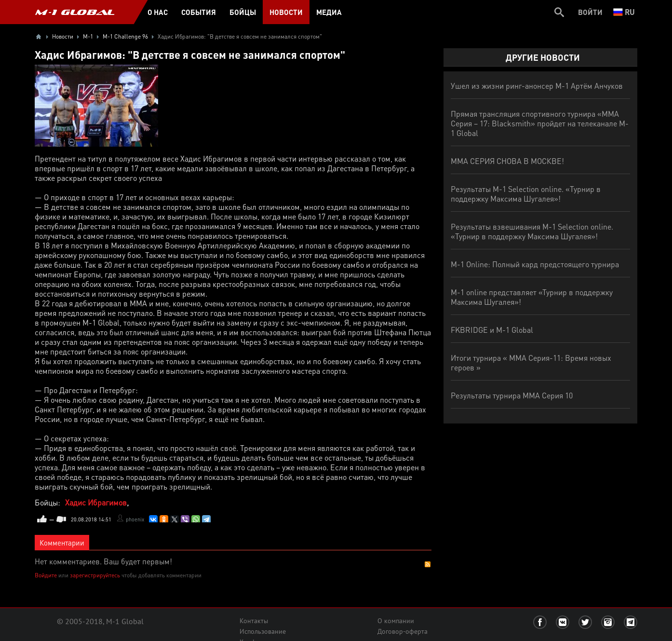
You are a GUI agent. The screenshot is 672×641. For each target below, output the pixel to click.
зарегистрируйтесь (95, 575)
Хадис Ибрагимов (96, 502)
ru (624, 12)
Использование (263, 631)
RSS (428, 564)
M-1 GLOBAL (75, 12)
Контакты (254, 621)
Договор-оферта (403, 631)
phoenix (135, 519)
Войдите (46, 575)
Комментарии (62, 543)
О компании (396, 621)
